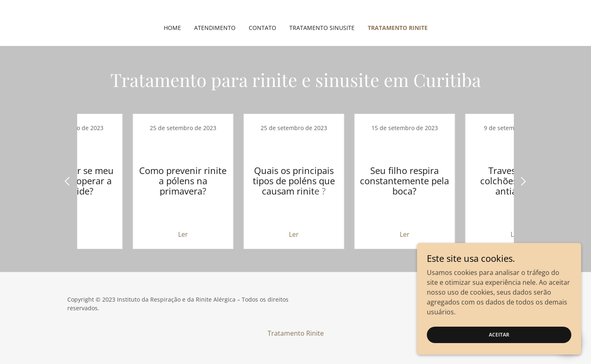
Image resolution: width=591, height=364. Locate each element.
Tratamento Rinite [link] (398, 28)
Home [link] (172, 28)
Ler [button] (129, 234)
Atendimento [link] (215, 28)
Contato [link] (262, 28)
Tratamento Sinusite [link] (322, 28)
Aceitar (499, 335)
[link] (129, 181)
